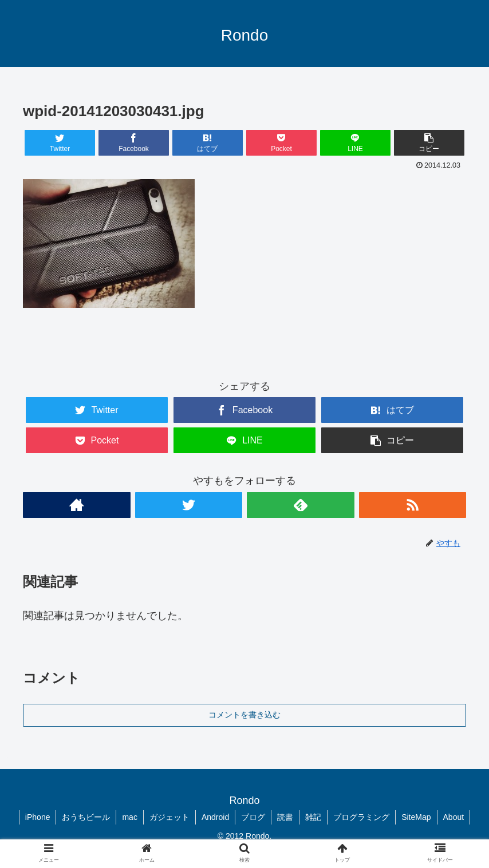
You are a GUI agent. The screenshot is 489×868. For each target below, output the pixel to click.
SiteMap (416, 817)
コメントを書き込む (244, 715)
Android (215, 817)
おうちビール (86, 817)
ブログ (253, 817)
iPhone (38, 817)
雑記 (313, 817)
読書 (285, 817)
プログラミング (361, 817)
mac (129, 817)
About (454, 817)
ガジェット (169, 817)
